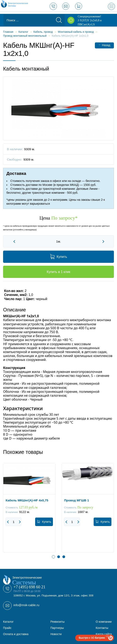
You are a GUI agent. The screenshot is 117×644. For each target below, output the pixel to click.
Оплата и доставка (16, 634)
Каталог (8, 622)
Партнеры (57, 628)
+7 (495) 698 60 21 (29, 587)
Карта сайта (104, 634)
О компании (104, 622)
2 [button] (59, 557)
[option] (29, 511)
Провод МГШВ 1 (76, 500)
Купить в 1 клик (58, 272)
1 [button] (53, 557)
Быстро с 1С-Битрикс (92, 638)
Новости (56, 634)
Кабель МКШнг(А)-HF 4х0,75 (27, 500)
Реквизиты (58, 622)
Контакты (102, 628)
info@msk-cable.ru (26, 605)
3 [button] (64, 557)
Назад (104, 45)
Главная (8, 32)
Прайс (7, 628)
